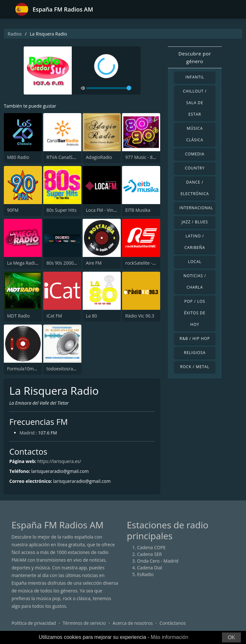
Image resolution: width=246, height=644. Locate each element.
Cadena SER (149, 554)
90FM (13, 210)
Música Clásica (195, 134)
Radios (15, 34)
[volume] (109, 88)
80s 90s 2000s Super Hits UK (76, 263)
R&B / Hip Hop (195, 339)
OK (231, 637)
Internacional (196, 208)
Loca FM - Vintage (104, 210)
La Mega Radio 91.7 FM (31, 263)
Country (195, 168)
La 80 (91, 316)
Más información (169, 637)
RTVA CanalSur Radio (68, 157)
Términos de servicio (84, 623)
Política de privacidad (34, 623)
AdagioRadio (99, 157)
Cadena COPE (151, 547)
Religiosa (195, 353)
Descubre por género (195, 57)
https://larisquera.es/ (59, 461)
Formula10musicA (26, 369)
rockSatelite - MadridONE (152, 263)
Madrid (27, 433)
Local (195, 262)
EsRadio (145, 574)
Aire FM (94, 263)
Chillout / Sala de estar (195, 103)
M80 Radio (18, 157)
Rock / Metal (195, 367)
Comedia (195, 154)
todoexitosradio (63, 369)
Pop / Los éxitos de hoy (195, 313)
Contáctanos (173, 623)
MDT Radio (18, 316)
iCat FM (54, 316)
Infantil (195, 77)
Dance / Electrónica (195, 188)
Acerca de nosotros (133, 623)
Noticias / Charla (195, 281)
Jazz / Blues (195, 222)
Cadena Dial (150, 568)
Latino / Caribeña (195, 242)
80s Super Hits (61, 210)
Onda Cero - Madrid (158, 561)
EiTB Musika (138, 210)
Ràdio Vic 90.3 (140, 316)
